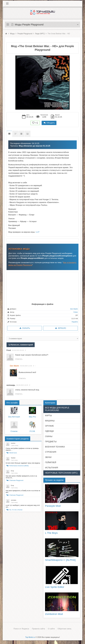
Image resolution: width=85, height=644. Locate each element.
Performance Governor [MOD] (19, 466)
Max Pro (32, 417)
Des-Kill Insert (14, 417)
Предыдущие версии (21, 134)
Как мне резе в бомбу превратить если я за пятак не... (21, 477)
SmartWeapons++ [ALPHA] (60, 560)
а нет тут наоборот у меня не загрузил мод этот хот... (23, 507)
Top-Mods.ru (30, 638)
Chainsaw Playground (16, 481)
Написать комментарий (21, 345)
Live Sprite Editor (55, 587)
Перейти (75, 322)
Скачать (25, 328)
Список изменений (15, 134)
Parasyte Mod (53, 506)
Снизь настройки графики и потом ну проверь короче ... (22, 450)
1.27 (38, 232)
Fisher (76, 312)
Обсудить (49, 123)
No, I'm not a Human (16, 510)
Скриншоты (28, 134)
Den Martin (74, 309)
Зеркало (60, 328)
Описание (9, 134)
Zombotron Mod (54, 615)
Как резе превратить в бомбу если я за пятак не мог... (23, 492)
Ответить (19, 359)
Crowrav (14, 432)
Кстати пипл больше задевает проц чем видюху (23, 463)
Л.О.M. (32, 432)
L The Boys (51, 533)
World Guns (13, 453)
